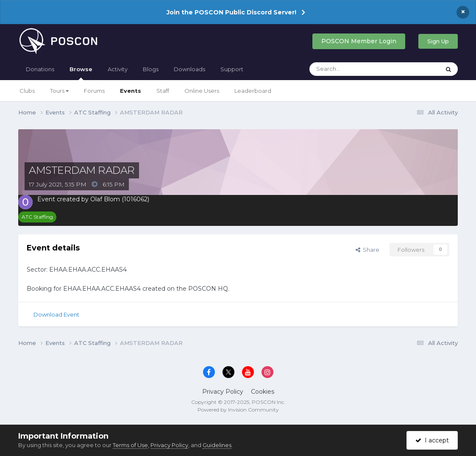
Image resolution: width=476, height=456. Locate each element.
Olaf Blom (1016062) (120, 199)
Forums (94, 91)
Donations (40, 69)
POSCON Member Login (359, 41)
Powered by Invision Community (238, 410)
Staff (163, 91)
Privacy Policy (223, 392)
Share (367, 250)
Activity (118, 69)
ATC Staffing (37, 217)
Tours (59, 91)
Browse (81, 73)
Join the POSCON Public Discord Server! (231, 12)
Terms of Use (130, 445)
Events (131, 91)
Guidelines (217, 445)
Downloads (189, 69)
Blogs (151, 69)
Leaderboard (253, 91)
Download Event (56, 314)
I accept (432, 440)
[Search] (353, 69)
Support (232, 69)
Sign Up (438, 41)
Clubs (27, 91)
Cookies (263, 392)
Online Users (202, 91)
